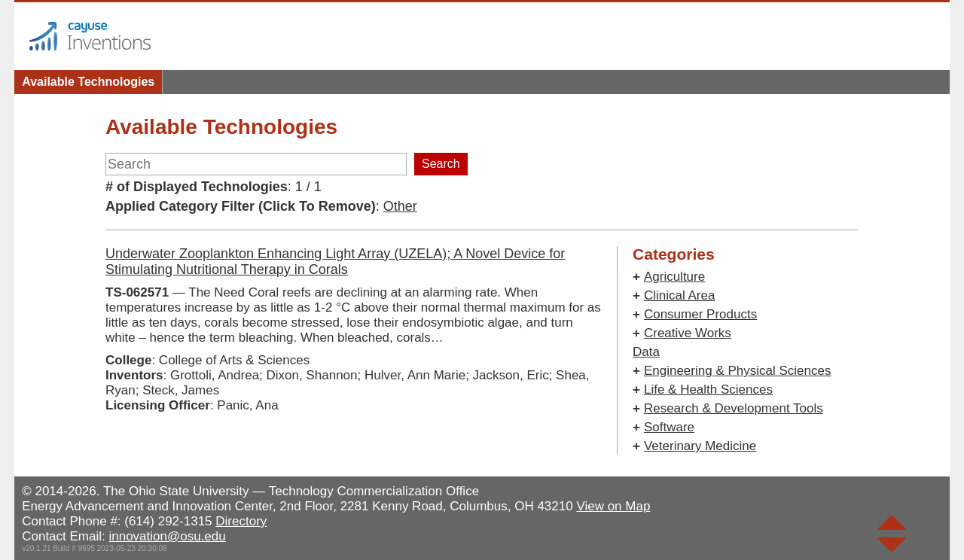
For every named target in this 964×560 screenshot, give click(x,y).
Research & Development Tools (734, 408)
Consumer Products (700, 314)
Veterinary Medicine (700, 446)
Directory (241, 521)
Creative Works (688, 333)
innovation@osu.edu (167, 536)
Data (646, 352)
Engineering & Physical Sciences (738, 371)
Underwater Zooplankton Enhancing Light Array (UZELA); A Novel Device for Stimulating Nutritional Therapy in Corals (335, 262)
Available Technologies (88, 82)
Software (669, 427)
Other (400, 206)
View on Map (613, 506)
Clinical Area (680, 295)
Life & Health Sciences (708, 390)
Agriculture (674, 277)
